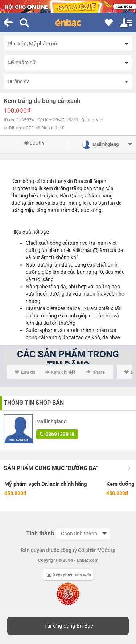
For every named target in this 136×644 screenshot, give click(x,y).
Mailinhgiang (51, 421)
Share (95, 372)
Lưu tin (34, 143)
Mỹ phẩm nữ (22, 63)
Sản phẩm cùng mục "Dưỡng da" (51, 468)
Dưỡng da (19, 81)
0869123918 (57, 434)
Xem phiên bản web (69, 575)
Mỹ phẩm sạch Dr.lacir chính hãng (46, 484)
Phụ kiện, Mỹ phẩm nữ (32, 44)
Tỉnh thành (40, 533)
